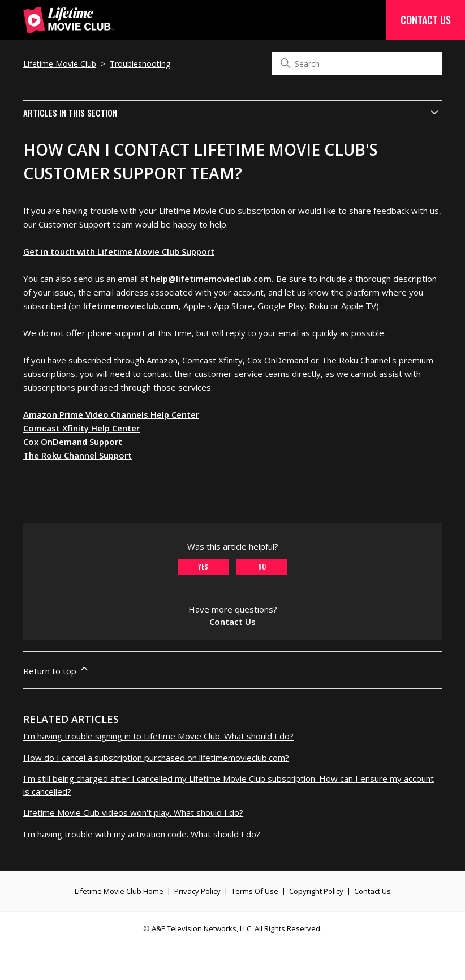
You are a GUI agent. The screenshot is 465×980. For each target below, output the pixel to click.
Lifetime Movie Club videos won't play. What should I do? (133, 812)
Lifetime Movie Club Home (119, 891)
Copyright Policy (316, 891)
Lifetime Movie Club (60, 64)
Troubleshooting (140, 64)
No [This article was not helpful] (262, 566)
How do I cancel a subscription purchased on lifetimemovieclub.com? (156, 758)
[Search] (357, 63)
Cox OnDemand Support (73, 442)
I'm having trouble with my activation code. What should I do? (142, 834)
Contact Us (426, 20)
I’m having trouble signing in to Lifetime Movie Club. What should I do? (158, 736)
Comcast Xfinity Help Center (81, 428)
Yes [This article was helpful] (203, 566)
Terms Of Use (255, 891)
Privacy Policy (197, 891)
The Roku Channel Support (77, 455)
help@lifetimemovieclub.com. (212, 279)
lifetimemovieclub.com (131, 306)
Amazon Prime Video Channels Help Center (111, 414)
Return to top (57, 670)
